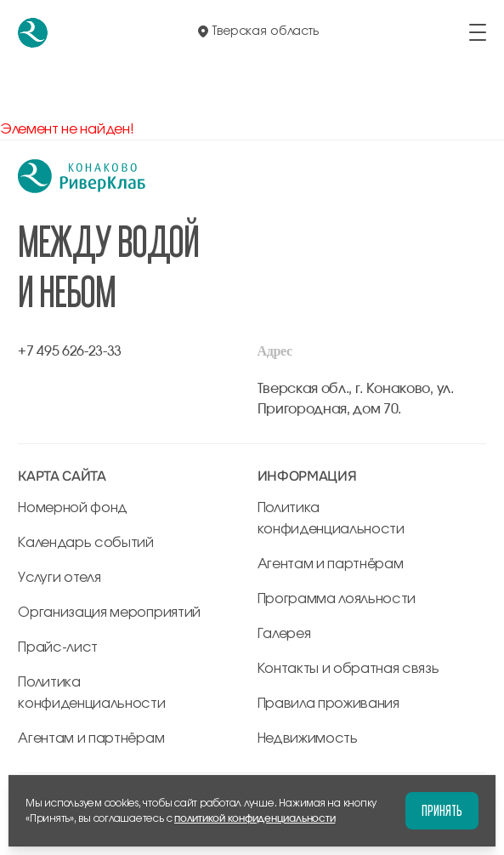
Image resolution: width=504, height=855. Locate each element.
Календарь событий (86, 543)
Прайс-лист (58, 647)
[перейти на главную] (33, 33)
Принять (442, 810)
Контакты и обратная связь (348, 669)
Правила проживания (328, 704)
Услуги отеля (59, 578)
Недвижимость (308, 738)
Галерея (284, 634)
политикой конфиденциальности (255, 818)
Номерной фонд (73, 508)
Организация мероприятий (109, 613)
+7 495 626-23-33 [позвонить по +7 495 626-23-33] (70, 351)
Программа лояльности (337, 599)
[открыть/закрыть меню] (478, 32)
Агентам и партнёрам (91, 738)
